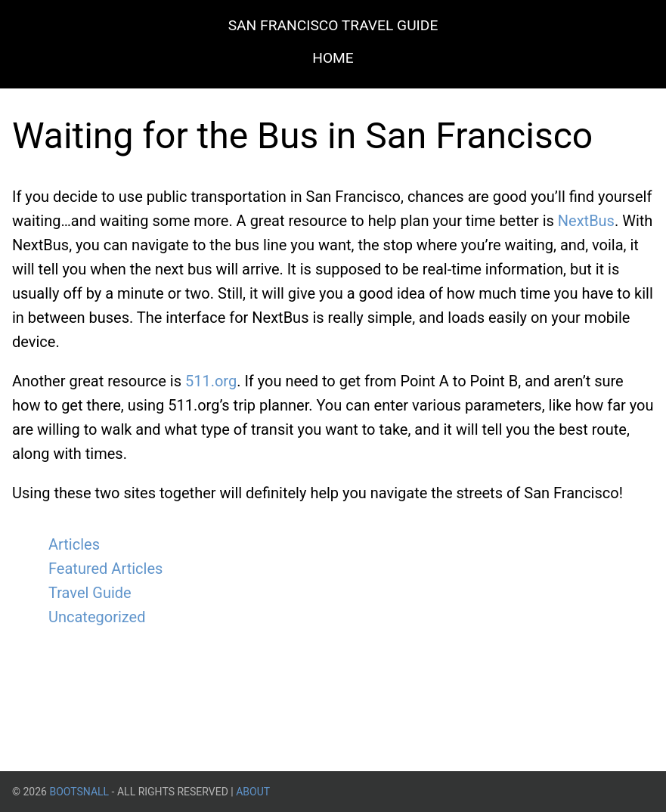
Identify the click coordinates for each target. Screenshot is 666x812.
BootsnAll (79, 792)
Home (333, 58)
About (253, 792)
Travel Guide (90, 593)
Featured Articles (105, 569)
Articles (74, 544)
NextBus (586, 221)
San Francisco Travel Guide (333, 25)
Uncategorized (97, 617)
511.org (211, 381)
